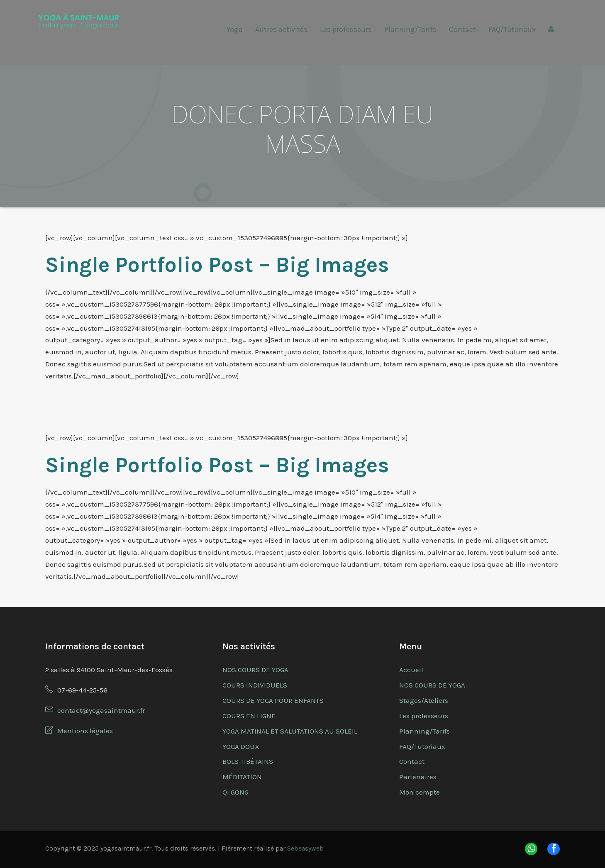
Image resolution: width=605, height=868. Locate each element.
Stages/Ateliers (424, 700)
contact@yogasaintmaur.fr (101, 710)
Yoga (235, 29)
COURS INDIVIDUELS (255, 685)
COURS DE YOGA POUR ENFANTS (273, 700)
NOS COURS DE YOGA (255, 670)
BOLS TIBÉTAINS (248, 761)
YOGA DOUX (241, 746)
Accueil (411, 670)
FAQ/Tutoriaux (512, 29)
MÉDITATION (242, 777)
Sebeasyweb (305, 848)
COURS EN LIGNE (249, 716)
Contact (462, 29)
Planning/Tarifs (410, 29)
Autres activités (281, 29)
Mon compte (420, 792)
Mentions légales (85, 731)
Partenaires (418, 777)
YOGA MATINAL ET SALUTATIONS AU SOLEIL (290, 731)
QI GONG (235, 792)
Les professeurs (346, 29)
